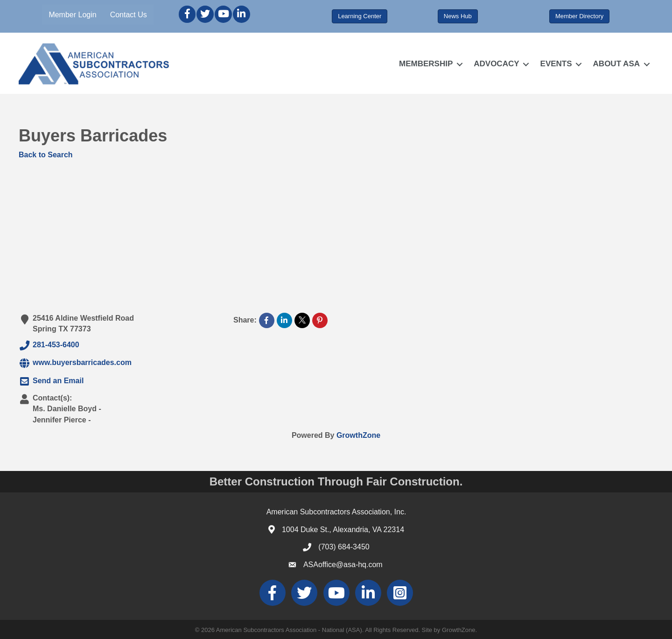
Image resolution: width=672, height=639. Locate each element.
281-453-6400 (49, 345)
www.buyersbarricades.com (75, 363)
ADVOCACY (496, 64)
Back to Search (46, 155)
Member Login (72, 15)
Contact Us (129, 15)
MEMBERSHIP (426, 64)
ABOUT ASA (616, 64)
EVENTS (556, 64)
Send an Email (51, 381)
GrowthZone (358, 435)
